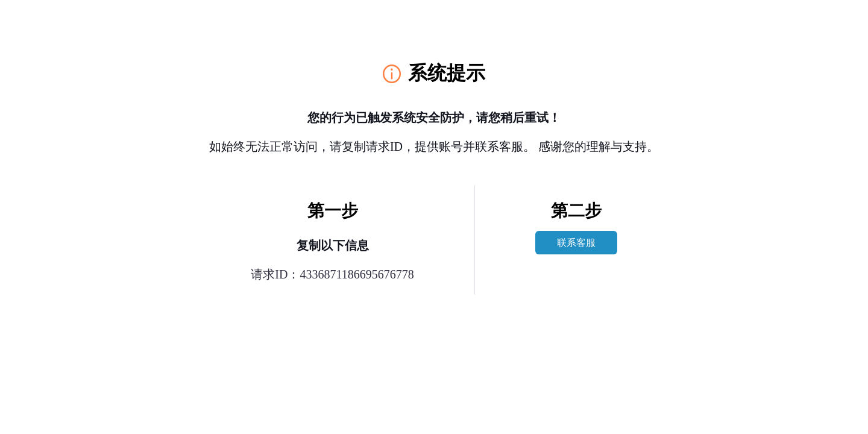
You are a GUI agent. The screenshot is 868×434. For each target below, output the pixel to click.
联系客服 (576, 243)
